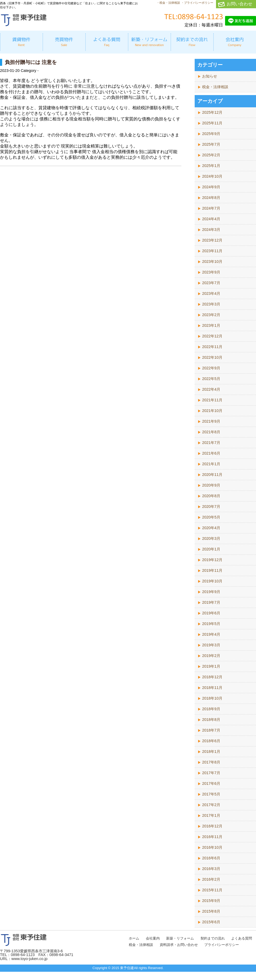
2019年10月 (212, 581)
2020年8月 (211, 496)
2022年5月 (211, 379)
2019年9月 (211, 592)
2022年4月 (211, 389)
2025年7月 (211, 144)
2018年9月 (211, 709)
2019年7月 (211, 602)
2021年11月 (212, 400)
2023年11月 (212, 251)
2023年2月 (211, 315)
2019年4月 (211, 634)
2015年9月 (211, 901)
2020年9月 (211, 485)
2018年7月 (211, 730)
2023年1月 (211, 325)
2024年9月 (211, 187)
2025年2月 (211, 155)
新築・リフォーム (180, 938)
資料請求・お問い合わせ (179, 945)
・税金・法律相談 (168, 3)
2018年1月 (211, 752)
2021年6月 (211, 453)
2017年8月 (211, 762)
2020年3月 (211, 538)
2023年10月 (212, 262)
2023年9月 (211, 272)
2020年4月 (211, 528)
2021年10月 (212, 411)
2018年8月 (211, 720)
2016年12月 (212, 826)
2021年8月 (211, 432)
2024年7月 (211, 208)
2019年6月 (211, 613)
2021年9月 (211, 421)
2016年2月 (211, 879)
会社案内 (153, 938)
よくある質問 (242, 938)
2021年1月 (211, 464)
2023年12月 (212, 240)
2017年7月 (211, 773)
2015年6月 (211, 922)
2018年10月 (212, 698)
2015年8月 (211, 911)
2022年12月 (212, 336)
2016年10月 (212, 847)
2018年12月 (212, 677)
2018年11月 (212, 688)
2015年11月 (212, 890)
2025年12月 (212, 112)
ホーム (134, 938)
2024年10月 (212, 176)
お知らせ (210, 76)
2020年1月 (211, 549)
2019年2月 (211, 656)
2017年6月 (211, 783)
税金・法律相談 (215, 87)
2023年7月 (211, 283)
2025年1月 (211, 166)
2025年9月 (211, 134)
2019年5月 (211, 624)
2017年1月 (211, 815)
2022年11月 (212, 347)
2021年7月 (211, 443)
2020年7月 (211, 507)
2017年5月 (211, 794)
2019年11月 (212, 570)
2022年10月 (212, 357)
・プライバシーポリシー (197, 3)
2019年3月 (211, 645)
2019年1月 (211, 666)
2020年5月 (211, 517)
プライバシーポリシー (222, 945)
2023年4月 (211, 293)
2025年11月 (212, 123)
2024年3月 (211, 230)
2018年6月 (211, 741)
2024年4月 (211, 219)
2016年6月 (211, 858)
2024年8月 (211, 198)
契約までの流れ (213, 938)
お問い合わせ (239, 4)
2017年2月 (211, 805)
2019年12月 (212, 560)
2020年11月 (212, 475)
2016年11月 (212, 837)
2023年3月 (211, 304)
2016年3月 (211, 869)
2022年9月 (211, 368)
